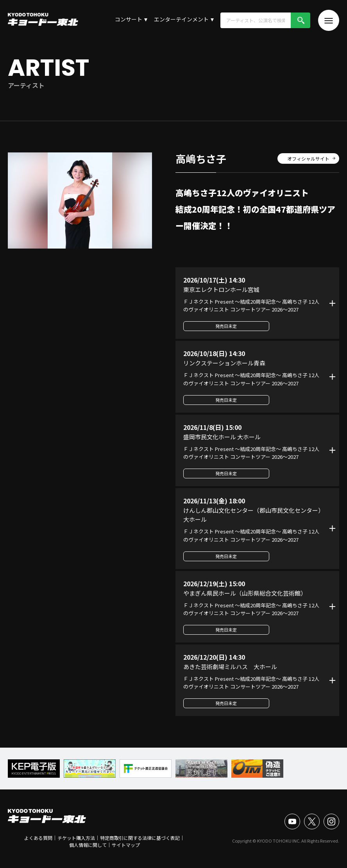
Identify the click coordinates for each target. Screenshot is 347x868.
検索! (300, 20)
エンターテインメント (181, 19)
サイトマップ (126, 845)
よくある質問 (38, 838)
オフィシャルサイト (308, 158)
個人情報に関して (88, 845)
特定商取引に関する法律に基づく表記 (140, 838)
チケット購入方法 (76, 838)
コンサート (129, 19)
